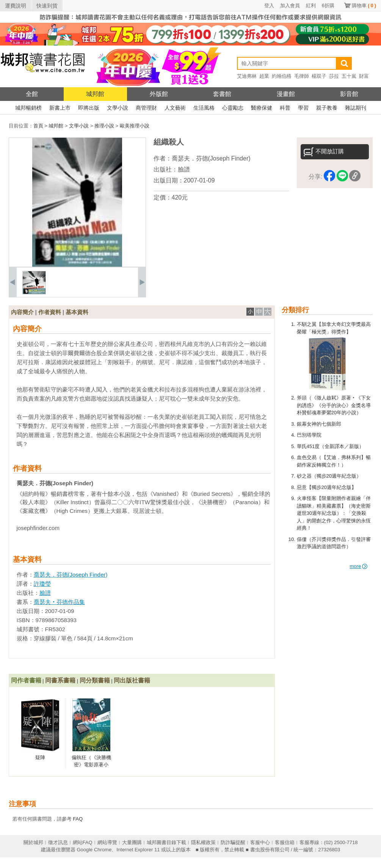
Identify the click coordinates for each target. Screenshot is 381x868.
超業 (264, 76)
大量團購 (132, 842)
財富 (364, 76)
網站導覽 (107, 842)
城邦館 (95, 94)
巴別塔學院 (309, 435)
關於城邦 (33, 842)
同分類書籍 (95, 680)
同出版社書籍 (132, 680)
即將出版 (89, 108)
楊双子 (319, 76)
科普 (285, 108)
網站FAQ (83, 842)
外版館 (159, 94)
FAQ (78, 819)
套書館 (222, 94)
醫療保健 (262, 108)
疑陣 (40, 757)
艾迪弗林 (247, 76)
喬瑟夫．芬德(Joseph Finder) (211, 158)
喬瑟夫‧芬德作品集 (59, 602)
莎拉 (334, 76)
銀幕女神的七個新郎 (319, 424)
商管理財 (146, 108)
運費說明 (16, 6)
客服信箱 (285, 842)
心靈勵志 (233, 108)
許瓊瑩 (42, 584)
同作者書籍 (26, 680)
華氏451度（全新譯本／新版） (331, 446)
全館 (32, 94)
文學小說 (118, 108)
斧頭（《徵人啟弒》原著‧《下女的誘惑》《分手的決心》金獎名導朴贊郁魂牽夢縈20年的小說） (334, 405)
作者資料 (50, 312)
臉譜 (184, 169)
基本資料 (77, 312)
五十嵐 (349, 76)
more (359, 566)
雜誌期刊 (356, 108)
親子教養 (327, 108)
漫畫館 (286, 94)
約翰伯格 (282, 76)
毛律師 (302, 76)
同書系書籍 (60, 680)
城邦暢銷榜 (28, 108)
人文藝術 (175, 108)
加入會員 (290, 6)
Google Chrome (94, 850)
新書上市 (60, 108)
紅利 (311, 6)
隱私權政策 (203, 842)
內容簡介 (22, 312)
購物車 (364, 6)
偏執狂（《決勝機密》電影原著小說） (91, 765)
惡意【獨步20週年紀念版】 (327, 487)
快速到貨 (47, 6)
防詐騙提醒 (233, 842)
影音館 (349, 94)
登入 (269, 6)
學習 (303, 108)
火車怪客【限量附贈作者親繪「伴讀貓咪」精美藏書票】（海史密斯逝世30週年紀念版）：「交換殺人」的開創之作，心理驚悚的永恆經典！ (334, 513)
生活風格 (204, 108)
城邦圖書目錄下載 (166, 842)
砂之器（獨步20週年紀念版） (329, 476)
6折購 (328, 6)
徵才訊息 (58, 842)
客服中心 (260, 842)
